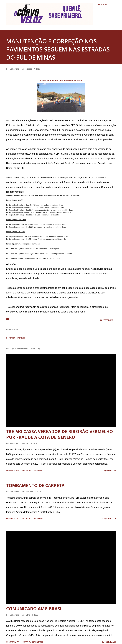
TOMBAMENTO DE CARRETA (35, 485)
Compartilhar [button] (107, 320)
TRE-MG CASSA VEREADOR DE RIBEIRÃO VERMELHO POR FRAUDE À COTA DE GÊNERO (60, 434)
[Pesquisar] (103, 4)
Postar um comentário (16, 338)
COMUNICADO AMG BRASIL (35, 609)
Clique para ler (109, 470)
